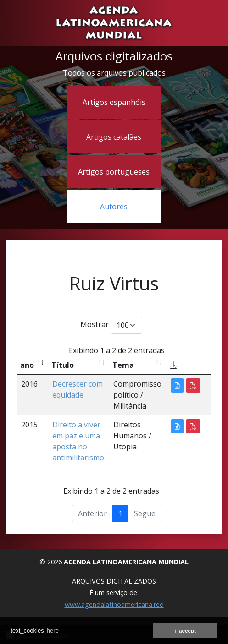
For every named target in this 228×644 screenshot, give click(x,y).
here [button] (53, 630)
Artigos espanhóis (114, 102)
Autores (114, 207)
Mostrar (111, 325)
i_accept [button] (185, 630)
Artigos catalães (114, 137)
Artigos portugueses (114, 172)
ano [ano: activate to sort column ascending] (27, 365)
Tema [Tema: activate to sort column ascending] (123, 365)
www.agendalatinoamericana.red (114, 604)
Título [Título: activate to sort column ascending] (63, 365)
